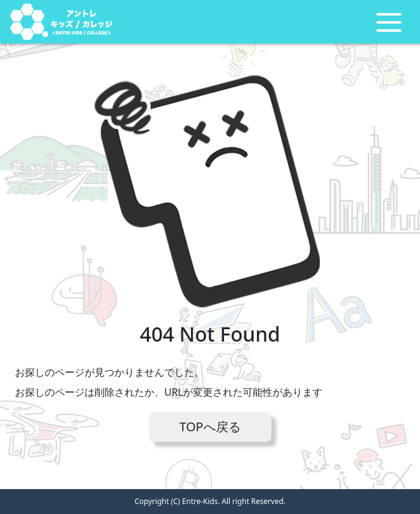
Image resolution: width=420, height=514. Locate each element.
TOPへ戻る (210, 427)
